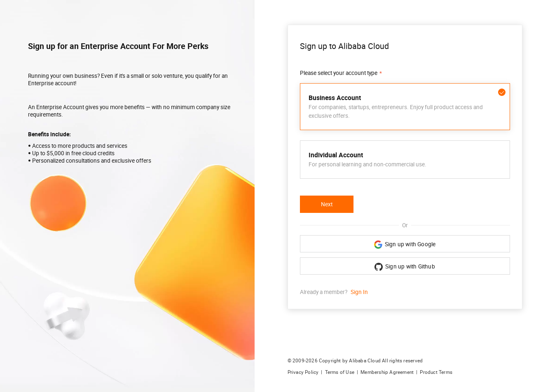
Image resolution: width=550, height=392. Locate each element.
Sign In (359, 292)
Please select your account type (339, 73)
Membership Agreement (387, 372)
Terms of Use (340, 372)
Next (327, 204)
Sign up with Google (405, 245)
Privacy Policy (303, 372)
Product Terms (436, 372)
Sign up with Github (405, 267)
